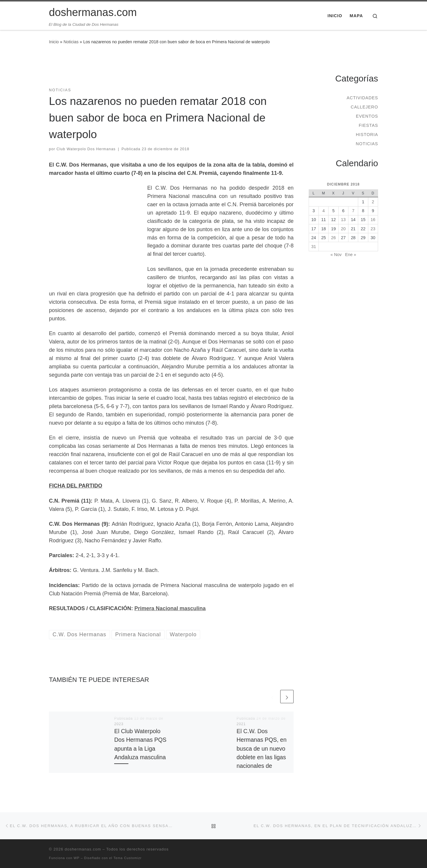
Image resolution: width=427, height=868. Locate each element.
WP (77, 858)
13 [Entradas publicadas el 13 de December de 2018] (343, 220)
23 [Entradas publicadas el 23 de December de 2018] (373, 229)
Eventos (367, 116)
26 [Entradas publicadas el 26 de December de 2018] (334, 238)
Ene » (351, 255)
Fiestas (368, 125)
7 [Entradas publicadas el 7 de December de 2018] (353, 211)
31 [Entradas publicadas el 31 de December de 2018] (314, 247)
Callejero (364, 107)
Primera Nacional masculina (170, 608)
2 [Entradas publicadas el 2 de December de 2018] (373, 202)
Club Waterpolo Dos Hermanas (86, 149)
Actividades (362, 98)
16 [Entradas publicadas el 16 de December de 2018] (373, 220)
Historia (367, 135)
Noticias (71, 42)
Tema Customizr (128, 858)
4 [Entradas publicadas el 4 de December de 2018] (324, 211)
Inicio (54, 42)
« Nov (336, 255)
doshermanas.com (83, 849)
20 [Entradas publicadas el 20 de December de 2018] (343, 229)
